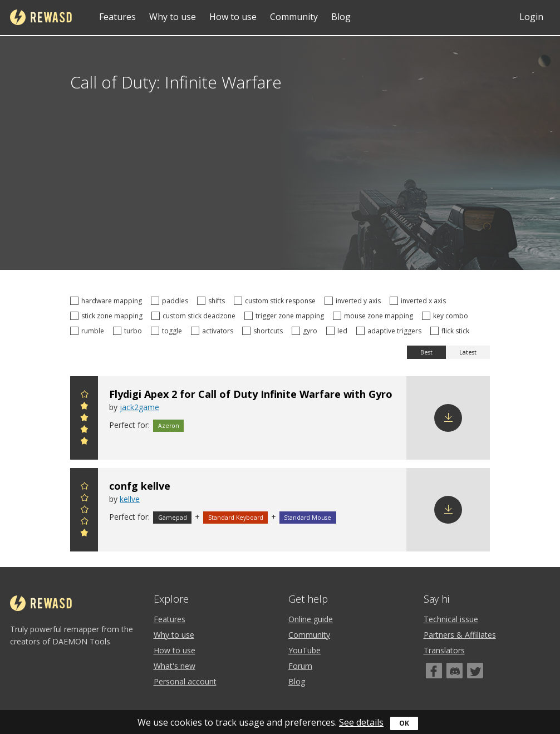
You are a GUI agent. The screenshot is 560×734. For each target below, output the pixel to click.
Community (294, 17)
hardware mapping (108, 301)
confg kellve (140, 486)
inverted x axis (419, 301)
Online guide (311, 619)
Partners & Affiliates (460, 635)
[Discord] (455, 671)
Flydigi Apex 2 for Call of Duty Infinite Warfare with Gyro (251, 394)
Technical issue (451, 619)
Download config (448, 418)
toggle (168, 331)
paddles (171, 301)
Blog (341, 17)
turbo (129, 331)
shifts (213, 301)
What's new (175, 666)
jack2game (139, 407)
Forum (300, 666)
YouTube (304, 650)
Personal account (185, 681)
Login (531, 17)
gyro (306, 331)
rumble (89, 331)
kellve (130, 499)
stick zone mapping (108, 316)
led (338, 331)
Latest (468, 352)
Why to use (173, 17)
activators (214, 331)
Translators (444, 650)
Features (117, 17)
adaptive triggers (390, 331)
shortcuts (264, 331)
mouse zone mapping (375, 316)
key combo (447, 316)
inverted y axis (354, 301)
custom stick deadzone (195, 316)
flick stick (451, 331)
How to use (233, 17)
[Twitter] (475, 671)
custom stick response (276, 301)
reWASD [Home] (41, 17)
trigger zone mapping (286, 316)
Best (426, 352)
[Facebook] (434, 671)
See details (361, 722)
